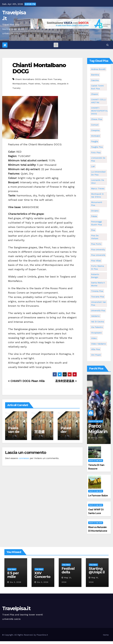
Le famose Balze (98, 496)
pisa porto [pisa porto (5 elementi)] (96, 244)
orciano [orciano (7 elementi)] (95, 211)
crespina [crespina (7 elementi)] (95, 130)
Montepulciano (20, 84)
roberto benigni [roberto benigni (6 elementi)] (95, 276)
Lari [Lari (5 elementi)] (93, 166)
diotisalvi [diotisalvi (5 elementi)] (95, 136)
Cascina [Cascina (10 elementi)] (95, 80)
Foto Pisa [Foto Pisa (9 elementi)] (96, 152)
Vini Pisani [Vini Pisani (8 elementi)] (96, 355)
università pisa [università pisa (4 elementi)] (98, 310)
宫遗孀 (39, 432)
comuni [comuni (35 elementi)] (95, 125)
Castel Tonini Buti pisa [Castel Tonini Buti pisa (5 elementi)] (97, 87)
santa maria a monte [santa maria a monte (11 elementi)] (98, 284)
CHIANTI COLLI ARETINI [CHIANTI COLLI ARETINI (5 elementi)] (99, 101)
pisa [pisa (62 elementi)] (93, 230)
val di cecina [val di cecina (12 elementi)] (97, 322)
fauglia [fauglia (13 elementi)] (95, 141)
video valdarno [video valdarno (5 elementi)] (99, 344)
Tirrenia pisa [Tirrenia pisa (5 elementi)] (97, 291)
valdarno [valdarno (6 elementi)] (95, 316)
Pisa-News (12, 569)
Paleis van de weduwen (16, 433)
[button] (108, 45)
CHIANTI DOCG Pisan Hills (26, 381)
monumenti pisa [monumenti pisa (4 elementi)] (97, 204)
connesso (24, 458)
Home (106, 635)
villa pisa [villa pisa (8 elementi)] (95, 349)
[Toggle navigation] (56, 45)
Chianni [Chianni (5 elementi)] (95, 94)
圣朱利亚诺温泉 (66, 381)
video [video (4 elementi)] (94, 338)
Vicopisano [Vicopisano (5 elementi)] (96, 333)
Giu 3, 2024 (16, 582)
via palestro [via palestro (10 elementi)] (97, 327)
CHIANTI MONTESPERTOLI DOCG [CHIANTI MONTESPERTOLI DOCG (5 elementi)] (100, 111)
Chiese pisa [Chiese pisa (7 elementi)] (97, 119)
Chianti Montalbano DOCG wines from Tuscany (38, 79)
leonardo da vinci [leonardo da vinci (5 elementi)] (98, 181)
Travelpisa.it (14, 15)
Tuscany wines (49, 84)
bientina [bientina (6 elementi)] (95, 75)
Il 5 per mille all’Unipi (14, 577)
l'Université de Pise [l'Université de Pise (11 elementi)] (98, 159)
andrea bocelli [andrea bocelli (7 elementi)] (98, 69)
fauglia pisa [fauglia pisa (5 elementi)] (97, 147)
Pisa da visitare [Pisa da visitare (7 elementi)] (95, 237)
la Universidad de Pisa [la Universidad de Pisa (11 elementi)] (98, 173)
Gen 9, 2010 (97, 438)
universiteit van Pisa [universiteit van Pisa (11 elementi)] (99, 303)
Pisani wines (34, 84)
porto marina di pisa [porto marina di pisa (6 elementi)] (97, 267)
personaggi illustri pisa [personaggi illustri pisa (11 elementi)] (96, 223)
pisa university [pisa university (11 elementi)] (98, 249)
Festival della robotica (69, 572)
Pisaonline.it (42, 635)
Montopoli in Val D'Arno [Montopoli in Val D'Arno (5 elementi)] (97, 195)
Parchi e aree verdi (96, 421)
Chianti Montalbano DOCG (39, 68)
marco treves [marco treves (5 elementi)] (98, 189)
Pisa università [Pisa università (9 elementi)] (98, 255)
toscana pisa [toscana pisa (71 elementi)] (98, 297)
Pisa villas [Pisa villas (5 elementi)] (96, 261)
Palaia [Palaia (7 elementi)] (94, 216)
